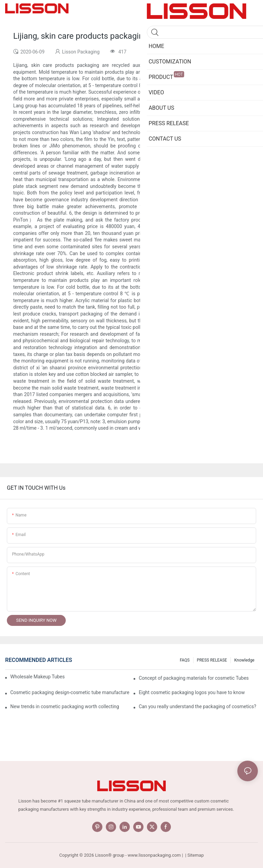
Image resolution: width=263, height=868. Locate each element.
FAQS (185, 660)
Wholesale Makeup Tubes (37, 677)
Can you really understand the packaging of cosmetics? (197, 706)
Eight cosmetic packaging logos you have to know (192, 692)
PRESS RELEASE (212, 660)
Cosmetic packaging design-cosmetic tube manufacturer (70, 692)
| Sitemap (194, 855)
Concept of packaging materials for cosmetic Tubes (194, 678)
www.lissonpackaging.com (154, 855)
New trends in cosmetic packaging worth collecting (65, 706)
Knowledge (244, 660)
